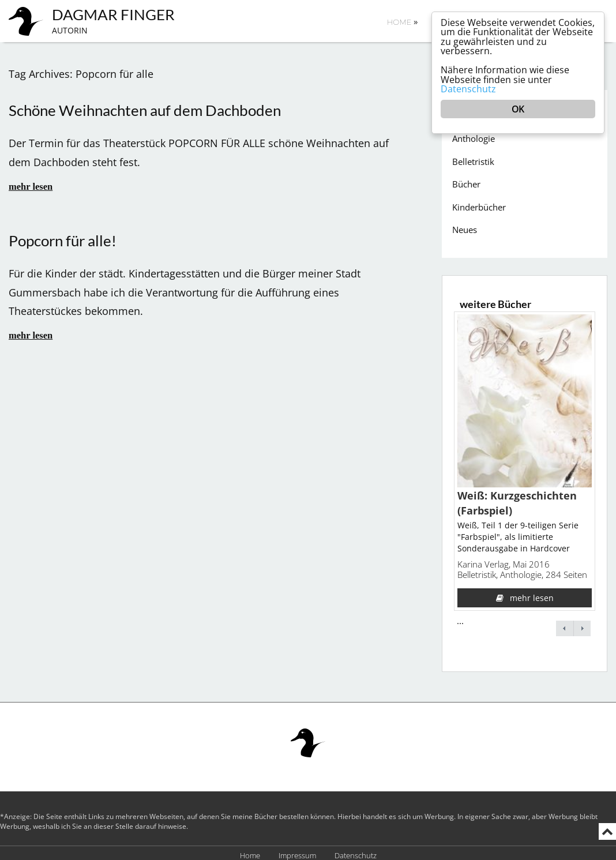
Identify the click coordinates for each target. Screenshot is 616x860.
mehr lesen (31, 182)
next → (582, 624)
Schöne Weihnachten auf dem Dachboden (145, 106)
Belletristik (473, 157)
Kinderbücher (479, 202)
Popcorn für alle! (63, 236)
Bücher (466, 179)
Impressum (297, 851)
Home (403, 21)
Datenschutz (356, 851)
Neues (465, 225)
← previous (565, 624)
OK (518, 111)
